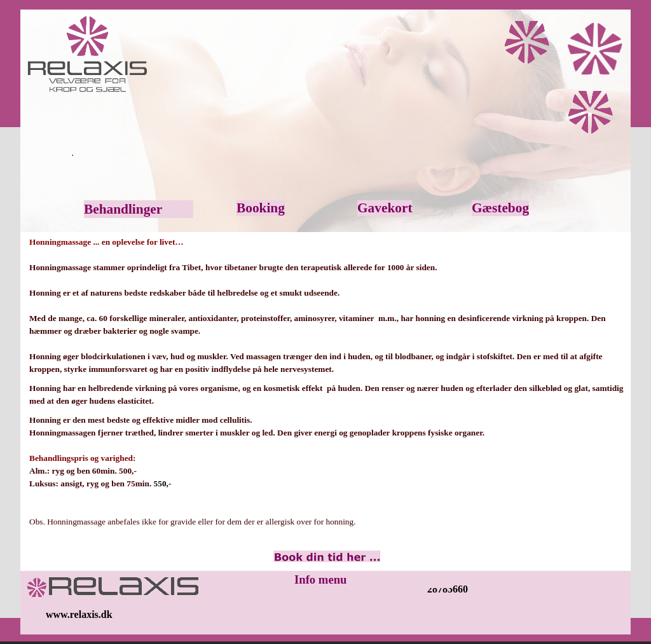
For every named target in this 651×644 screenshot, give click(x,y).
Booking (261, 208)
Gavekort (385, 208)
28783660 (448, 589)
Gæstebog (500, 208)
